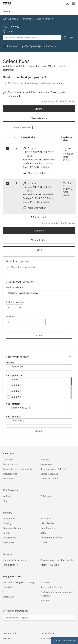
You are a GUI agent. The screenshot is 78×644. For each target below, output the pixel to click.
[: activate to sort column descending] (17, 139)
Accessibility (47, 639)
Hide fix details (67, 101)
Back (39, 250)
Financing (8, 479)
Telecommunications (51, 538)
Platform (10, 317)
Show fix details (50, 101)
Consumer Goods (12, 528)
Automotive (9, 519)
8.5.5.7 (15, 397)
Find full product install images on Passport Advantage (36, 83)
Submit (39, 335)
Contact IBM (9, 633)
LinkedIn (7, 587)
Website (7, 496)
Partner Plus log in (50, 565)
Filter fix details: (39, 128)
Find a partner (10, 565)
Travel (44, 542)
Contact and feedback (64, 641)
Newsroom (46, 464)
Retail (43, 533)
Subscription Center (51, 587)
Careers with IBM (49, 479)
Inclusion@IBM (11, 474)
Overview (8, 459)
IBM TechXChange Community (19, 582)
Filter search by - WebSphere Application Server (32, 46)
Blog (5, 501)
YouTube (45, 582)
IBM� (7, 4)
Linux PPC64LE (19, 408)
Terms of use (47, 633)
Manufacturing (48, 528)
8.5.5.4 (15, 379)
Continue (39, 109)
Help (10, 31)
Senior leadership (50, 474)
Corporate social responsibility (19, 469)
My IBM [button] (67, 5)
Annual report (10, 464)
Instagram (8, 597)
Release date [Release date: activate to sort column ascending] (68, 139)
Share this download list (23, 267)
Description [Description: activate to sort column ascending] (29, 137)
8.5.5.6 (15, 391)
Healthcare (9, 542)
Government (9, 538)
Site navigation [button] (74, 5)
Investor (45, 459)
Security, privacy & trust (53, 469)
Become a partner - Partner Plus (57, 560)
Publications (47, 496)
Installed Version (15, 302)
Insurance (46, 519)
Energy (6, 533)
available (16, 420)
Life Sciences (47, 523)
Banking (7, 523)
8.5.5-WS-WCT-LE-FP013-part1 (41, 189)
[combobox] (14, 307)
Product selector (15, 287)
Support (7, 11)
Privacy (7, 639)
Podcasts (45, 600)
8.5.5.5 (15, 385)
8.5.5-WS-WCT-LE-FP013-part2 (41, 154)
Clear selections (39, 118)
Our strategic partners (14, 560)
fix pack (15, 366)
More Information (37, 173)
